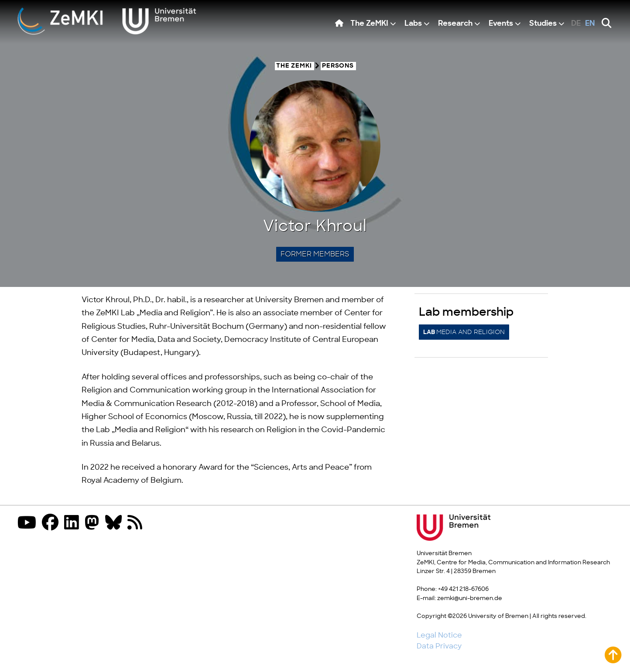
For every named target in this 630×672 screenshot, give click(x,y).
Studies (543, 24)
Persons (338, 66)
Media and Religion (464, 332)
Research (455, 24)
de (576, 24)
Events (501, 24)
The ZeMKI (369, 24)
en (590, 24)
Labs (413, 24)
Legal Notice (439, 635)
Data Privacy (439, 646)
